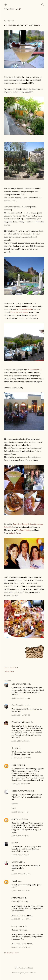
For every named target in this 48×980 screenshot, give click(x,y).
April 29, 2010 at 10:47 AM (21, 947)
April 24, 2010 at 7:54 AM (21, 698)
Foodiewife (16, 765)
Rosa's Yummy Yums (21, 791)
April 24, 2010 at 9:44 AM (21, 741)
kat (13, 843)
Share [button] (6, 668)
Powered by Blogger (24, 968)
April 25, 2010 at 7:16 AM (20, 812)
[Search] (42, 4)
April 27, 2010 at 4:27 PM (21, 891)
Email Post (14, 668)
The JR (15, 881)
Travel (11, 671)
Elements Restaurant (19, 312)
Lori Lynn (16, 862)
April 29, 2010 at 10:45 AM (21, 919)
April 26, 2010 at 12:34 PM (21, 855)
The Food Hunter (23, 530)
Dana (14, 748)
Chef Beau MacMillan (24, 309)
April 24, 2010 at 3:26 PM (21, 784)
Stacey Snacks (13, 9)
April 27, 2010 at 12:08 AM (21, 874)
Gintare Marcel (31, 973)
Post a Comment (11, 953)
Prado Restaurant (35, 370)
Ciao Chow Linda (19, 684)
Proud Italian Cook (20, 722)
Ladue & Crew (14, 533)
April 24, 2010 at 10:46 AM (21, 758)
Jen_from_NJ (17, 819)
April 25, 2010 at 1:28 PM (20, 836)
